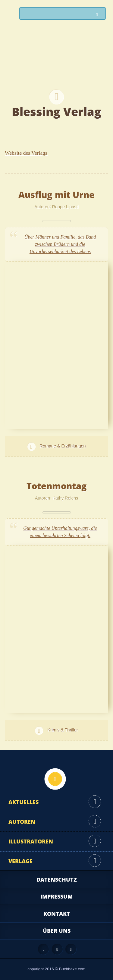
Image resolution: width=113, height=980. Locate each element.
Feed (43, 949)
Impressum (56, 896)
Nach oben (55, 779)
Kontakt (57, 914)
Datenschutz (57, 879)
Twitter (71, 949)
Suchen (99, 15)
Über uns (57, 931)
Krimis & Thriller (63, 730)
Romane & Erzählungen (63, 446)
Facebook (57, 949)
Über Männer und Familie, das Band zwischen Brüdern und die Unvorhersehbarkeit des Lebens (60, 244)
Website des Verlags (26, 153)
